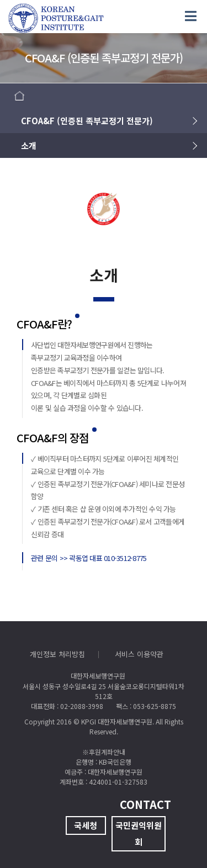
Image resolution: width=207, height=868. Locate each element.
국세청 (86, 825)
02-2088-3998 (82, 706)
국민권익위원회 (139, 833)
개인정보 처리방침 (57, 654)
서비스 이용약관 (139, 654)
